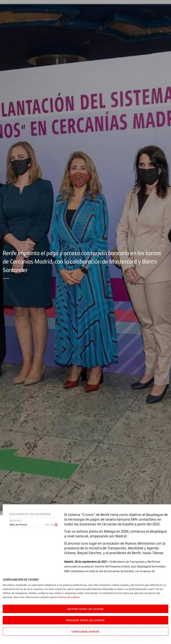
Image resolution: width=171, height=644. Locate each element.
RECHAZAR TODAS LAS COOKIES (85, 620)
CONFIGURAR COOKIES (85, 631)
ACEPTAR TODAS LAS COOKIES (85, 609)
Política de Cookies (69, 597)
